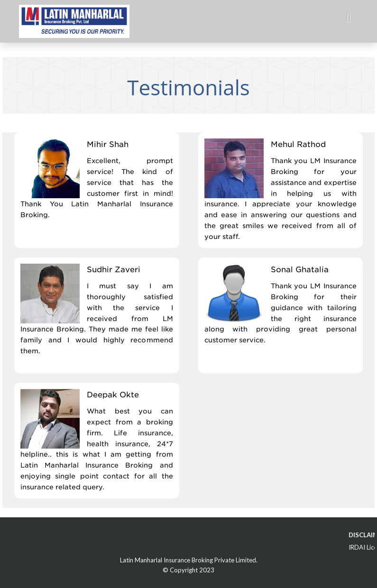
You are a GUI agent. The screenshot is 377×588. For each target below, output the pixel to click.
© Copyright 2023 (188, 570)
